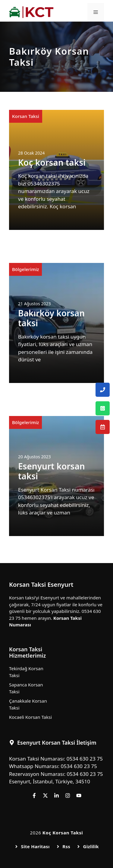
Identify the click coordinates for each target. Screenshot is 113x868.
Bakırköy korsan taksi (51, 318)
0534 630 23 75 (85, 759)
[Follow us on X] (45, 796)
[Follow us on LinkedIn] (56, 796)
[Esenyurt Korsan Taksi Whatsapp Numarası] (103, 408)
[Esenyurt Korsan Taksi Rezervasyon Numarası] (103, 427)
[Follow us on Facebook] (34, 796)
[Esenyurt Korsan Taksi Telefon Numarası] (103, 390)
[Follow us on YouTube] (79, 796)
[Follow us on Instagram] (68, 796)
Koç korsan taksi (52, 162)
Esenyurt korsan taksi (52, 471)
